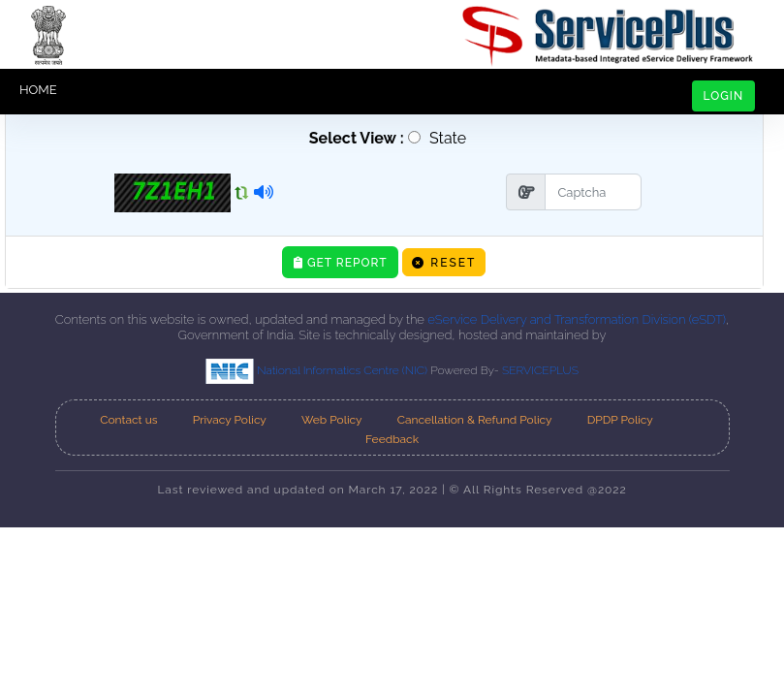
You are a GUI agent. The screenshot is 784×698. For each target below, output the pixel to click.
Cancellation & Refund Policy (475, 420)
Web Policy (332, 420)
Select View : (353, 138)
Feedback (392, 439)
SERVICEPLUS (540, 370)
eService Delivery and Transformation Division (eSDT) (577, 319)
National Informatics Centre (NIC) (318, 370)
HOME (38, 90)
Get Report (341, 263)
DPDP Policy (620, 420)
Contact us (128, 420)
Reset (444, 263)
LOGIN (724, 96)
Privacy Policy (230, 420)
